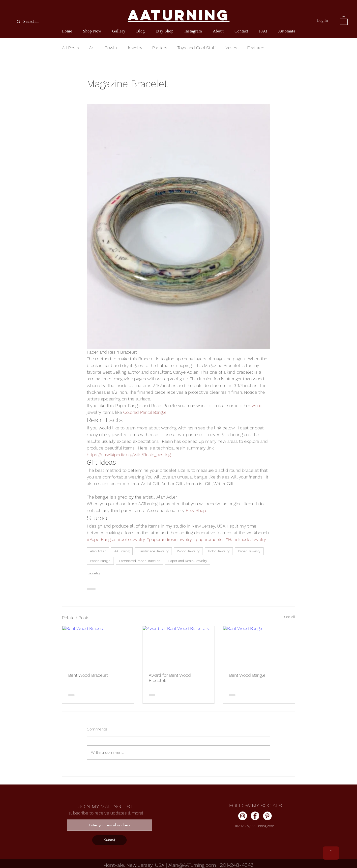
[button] (344, 20)
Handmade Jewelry (153, 551)
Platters (160, 48)
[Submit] (109, 840)
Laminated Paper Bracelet (139, 561)
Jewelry (134, 48)
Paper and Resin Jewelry (188, 561)
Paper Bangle (100, 561)
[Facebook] (255, 816)
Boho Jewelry (219, 551)
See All (290, 617)
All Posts (71, 48)
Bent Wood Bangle (247, 675)
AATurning (122, 551)
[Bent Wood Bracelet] (98, 646)
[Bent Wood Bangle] (259, 646)
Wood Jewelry (188, 551)
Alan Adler (98, 551)
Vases (231, 48)
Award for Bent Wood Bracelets (170, 678)
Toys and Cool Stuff (196, 48)
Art (92, 48)
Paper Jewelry (249, 551)
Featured (256, 48)
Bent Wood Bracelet (88, 675)
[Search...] (44, 22)
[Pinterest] (267, 816)
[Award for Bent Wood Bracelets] (179, 646)
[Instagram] (243, 816)
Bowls (111, 48)
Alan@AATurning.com (192, 865)
